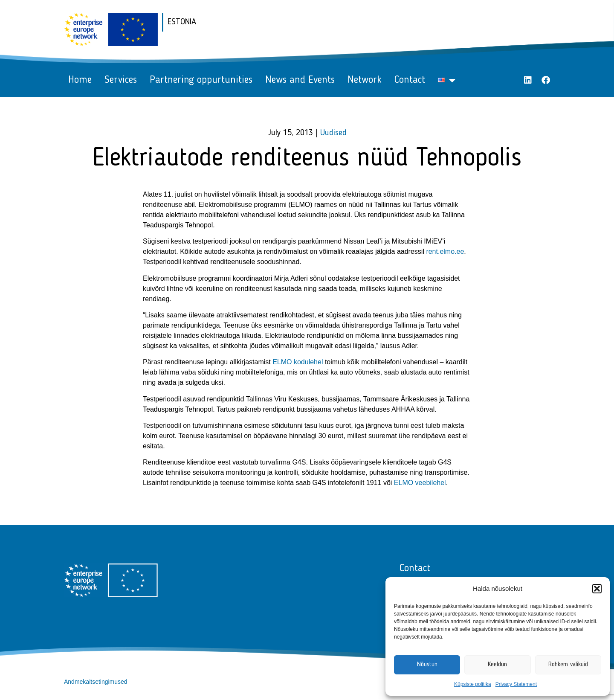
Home (80, 80)
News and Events (300, 80)
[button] (597, 589)
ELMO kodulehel (298, 362)
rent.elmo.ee (445, 251)
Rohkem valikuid (568, 665)
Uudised (333, 133)
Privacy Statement (516, 684)
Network (365, 80)
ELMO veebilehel (420, 483)
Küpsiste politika (473, 684)
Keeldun (497, 665)
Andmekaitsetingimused (96, 682)
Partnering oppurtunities (201, 80)
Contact (410, 80)
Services (121, 80)
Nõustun (427, 665)
